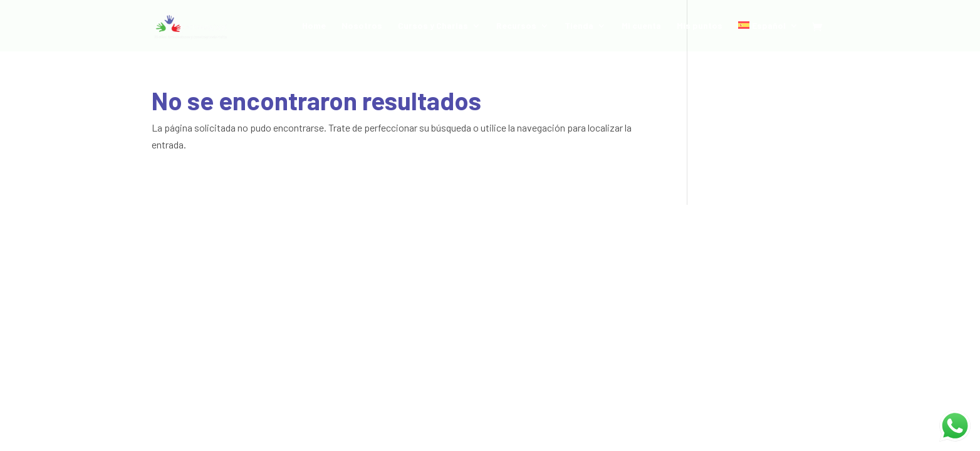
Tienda (579, 26)
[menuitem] (768, 36)
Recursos (516, 26)
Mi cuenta (641, 26)
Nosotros (362, 26)
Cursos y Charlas (433, 26)
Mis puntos (700, 26)
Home (314, 26)
